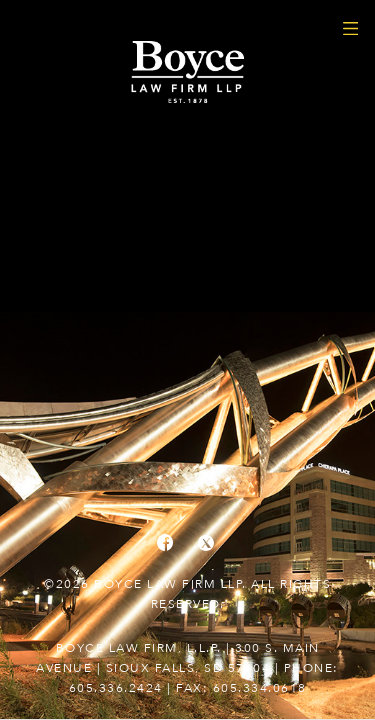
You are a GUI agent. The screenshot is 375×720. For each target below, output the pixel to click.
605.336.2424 (116, 688)
